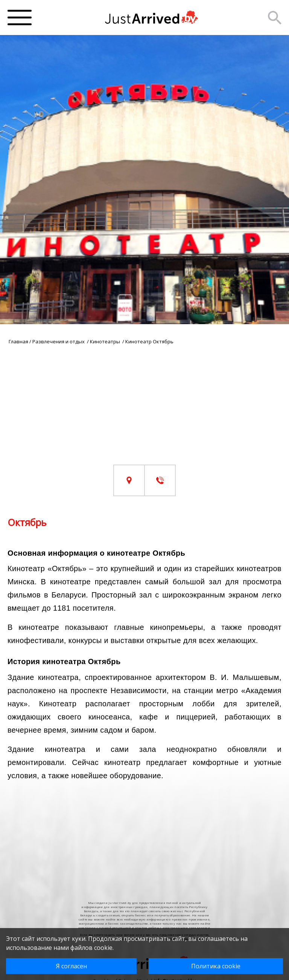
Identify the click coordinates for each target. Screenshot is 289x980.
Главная (18, 341)
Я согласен (71, 966)
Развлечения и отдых (59, 341)
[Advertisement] (144, 412)
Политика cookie (216, 966)
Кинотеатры (106, 341)
